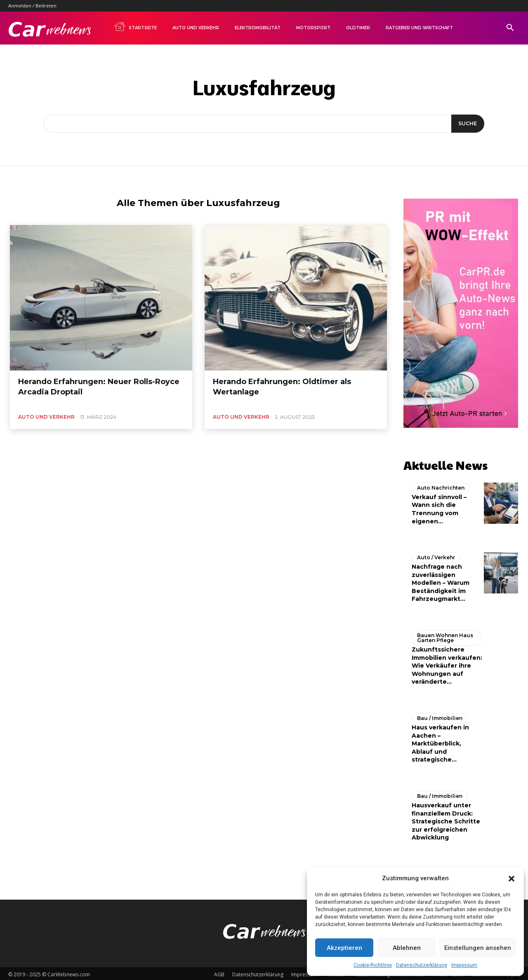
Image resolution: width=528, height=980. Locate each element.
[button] (511, 879)
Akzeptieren (344, 948)
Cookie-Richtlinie (373, 965)
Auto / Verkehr (436, 555)
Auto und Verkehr (196, 28)
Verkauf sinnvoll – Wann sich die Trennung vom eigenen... (439, 507)
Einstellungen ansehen (478, 948)
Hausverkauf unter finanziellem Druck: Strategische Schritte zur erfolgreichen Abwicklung (446, 819)
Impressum (464, 965)
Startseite (135, 26)
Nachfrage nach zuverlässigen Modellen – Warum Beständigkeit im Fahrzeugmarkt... (441, 581)
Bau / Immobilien (440, 716)
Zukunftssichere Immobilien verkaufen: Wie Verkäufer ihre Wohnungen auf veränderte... (447, 663)
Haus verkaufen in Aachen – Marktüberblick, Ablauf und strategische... (440, 741)
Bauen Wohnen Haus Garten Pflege (445, 636)
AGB (219, 972)
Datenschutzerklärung (422, 965)
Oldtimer (358, 28)
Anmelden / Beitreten (32, 6)
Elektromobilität (258, 28)
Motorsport (313, 28)
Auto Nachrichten (441, 486)
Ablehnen (407, 948)
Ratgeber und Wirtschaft (419, 28)
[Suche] (466, 124)
